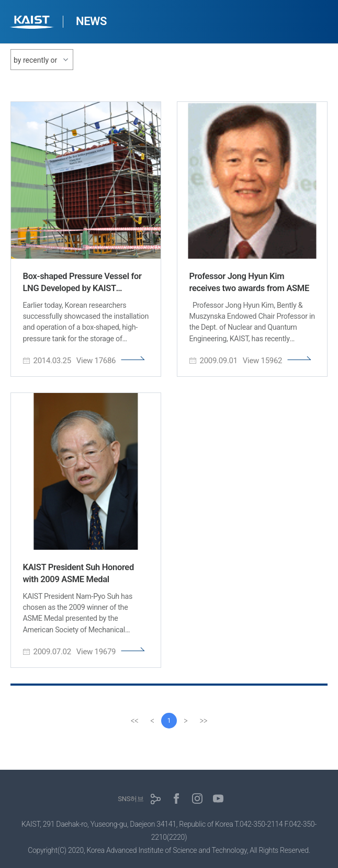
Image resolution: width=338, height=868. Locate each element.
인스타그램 (197, 798)
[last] (204, 721)
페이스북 (176, 798)
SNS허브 (131, 799)
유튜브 (218, 798)
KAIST (33, 23)
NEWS (91, 21)
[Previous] (152, 721)
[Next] (186, 721)
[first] (134, 721)
